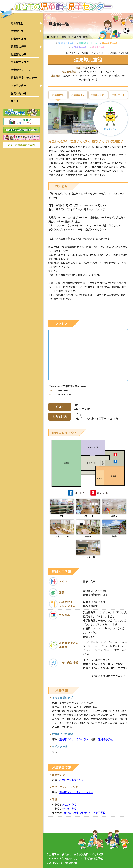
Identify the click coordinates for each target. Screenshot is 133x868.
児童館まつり (19, 54)
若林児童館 (77, 53)
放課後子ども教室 (62, 734)
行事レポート (118, 95)
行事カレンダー (98, 95)
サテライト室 (88, 549)
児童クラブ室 (62, 529)
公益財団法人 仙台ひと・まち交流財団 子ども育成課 (75, 854)
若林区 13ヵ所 (110, 43)
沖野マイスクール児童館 (110, 53)
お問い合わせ (19, 93)
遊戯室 (114, 508)
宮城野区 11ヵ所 (88, 43)
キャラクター (19, 86)
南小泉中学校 (69, 809)
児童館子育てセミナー (24, 78)
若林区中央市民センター (73, 780)
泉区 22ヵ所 (98, 47)
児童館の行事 (19, 47)
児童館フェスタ (20, 62)
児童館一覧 (17, 31)
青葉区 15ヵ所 (66, 43)
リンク (15, 101)
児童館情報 (58, 95)
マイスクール (60, 746)
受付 (62, 508)
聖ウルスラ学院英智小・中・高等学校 (85, 813)
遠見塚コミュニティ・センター (76, 792)
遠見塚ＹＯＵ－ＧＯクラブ (74, 739)
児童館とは (17, 23)
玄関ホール (88, 508)
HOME (53, 37)
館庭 (114, 529)
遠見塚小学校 (105, 739)
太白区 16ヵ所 (79, 47)
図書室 (88, 529)
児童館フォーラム (21, 70)
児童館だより (19, 39)
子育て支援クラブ (62, 698)
